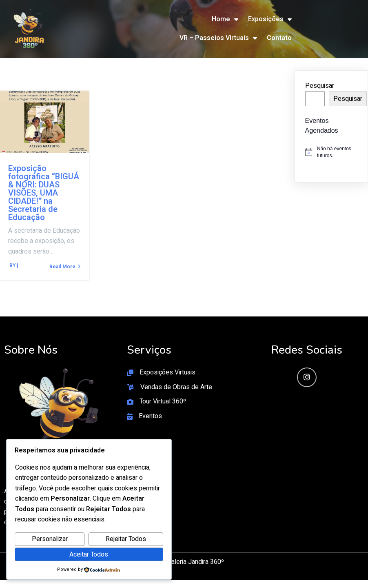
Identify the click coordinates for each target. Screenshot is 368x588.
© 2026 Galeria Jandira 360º (184, 562)
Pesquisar (320, 86)
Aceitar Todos (89, 555)
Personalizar (50, 539)
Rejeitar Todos (126, 539)
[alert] (331, 152)
